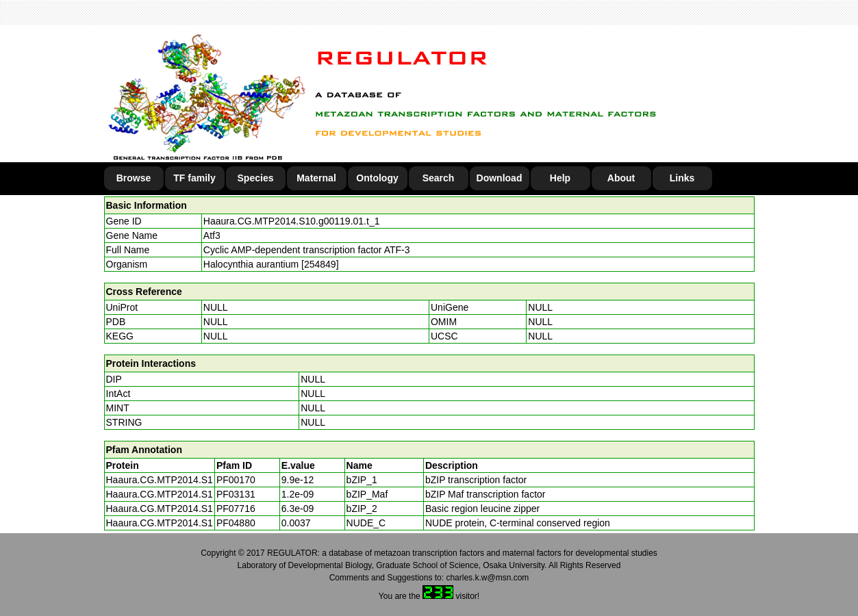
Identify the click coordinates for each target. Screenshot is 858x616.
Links (682, 178)
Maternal (316, 178)
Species (256, 178)
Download (500, 178)
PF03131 (236, 494)
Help (560, 178)
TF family (194, 178)
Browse (134, 178)
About (621, 178)
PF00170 (236, 480)
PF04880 (236, 523)
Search (439, 178)
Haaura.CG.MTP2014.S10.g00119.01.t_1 (292, 221)
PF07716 (236, 509)
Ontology (377, 178)
